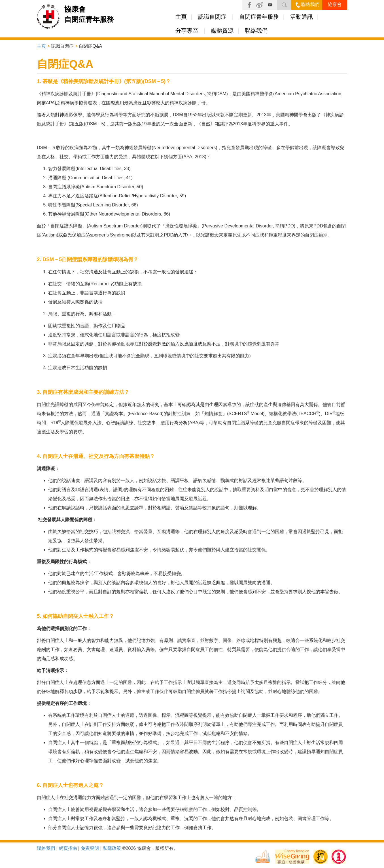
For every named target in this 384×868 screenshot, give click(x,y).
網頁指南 (68, 848)
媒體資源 (222, 31)
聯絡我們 (307, 4)
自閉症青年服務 (259, 17)
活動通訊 (302, 17)
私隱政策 (112, 848)
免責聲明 (90, 848)
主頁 (181, 17)
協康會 (335, 4)
